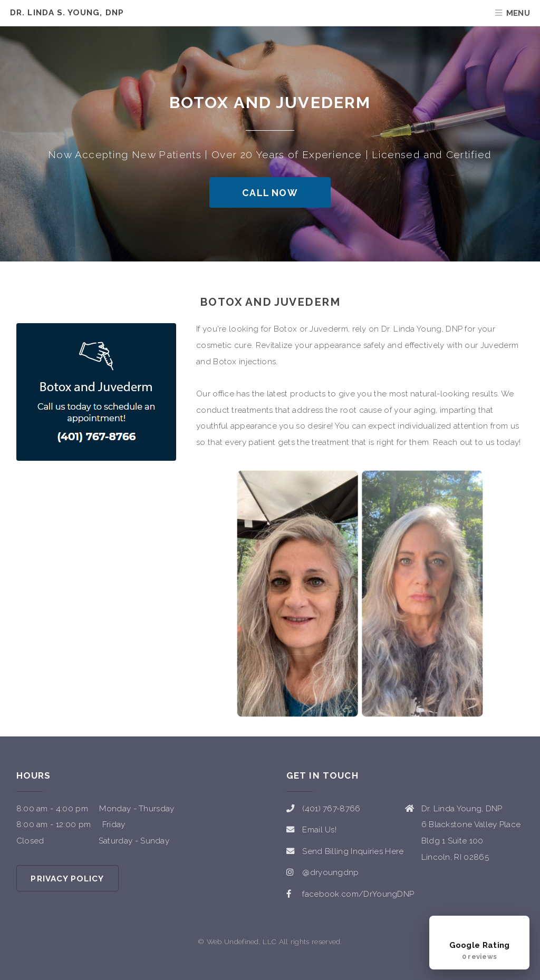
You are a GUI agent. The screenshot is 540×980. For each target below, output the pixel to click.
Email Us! (319, 830)
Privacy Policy (67, 879)
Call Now (270, 193)
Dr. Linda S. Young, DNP (67, 13)
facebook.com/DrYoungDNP (358, 894)
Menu (518, 13)
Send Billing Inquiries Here (353, 851)
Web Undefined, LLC (242, 942)
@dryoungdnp (330, 872)
